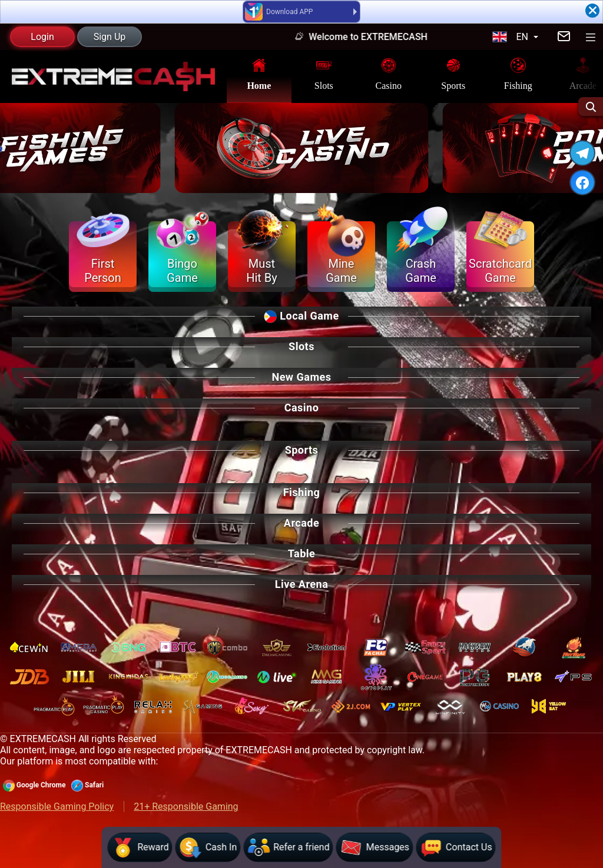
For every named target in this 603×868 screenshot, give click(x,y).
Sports (453, 73)
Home (259, 73)
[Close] (592, 11)
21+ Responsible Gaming (186, 807)
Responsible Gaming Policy (57, 807)
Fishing (518, 73)
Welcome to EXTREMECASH (376, 37)
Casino (389, 73)
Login (42, 37)
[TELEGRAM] (583, 153)
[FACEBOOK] (583, 183)
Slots (324, 73)
